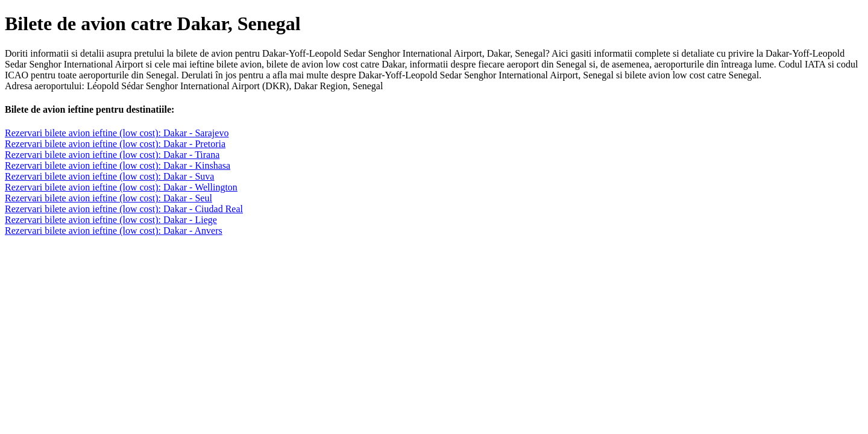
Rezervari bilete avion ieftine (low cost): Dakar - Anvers (114, 231)
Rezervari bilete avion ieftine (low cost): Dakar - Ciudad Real (124, 209)
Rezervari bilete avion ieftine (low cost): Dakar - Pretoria (115, 144)
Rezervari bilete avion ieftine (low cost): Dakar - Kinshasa (118, 165)
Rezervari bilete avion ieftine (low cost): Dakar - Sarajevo (117, 133)
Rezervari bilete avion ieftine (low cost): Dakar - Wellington (121, 187)
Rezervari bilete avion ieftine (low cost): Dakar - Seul (108, 198)
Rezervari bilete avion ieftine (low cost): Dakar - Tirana (112, 155)
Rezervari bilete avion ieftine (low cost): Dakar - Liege (111, 220)
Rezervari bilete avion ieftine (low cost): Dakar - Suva (109, 176)
